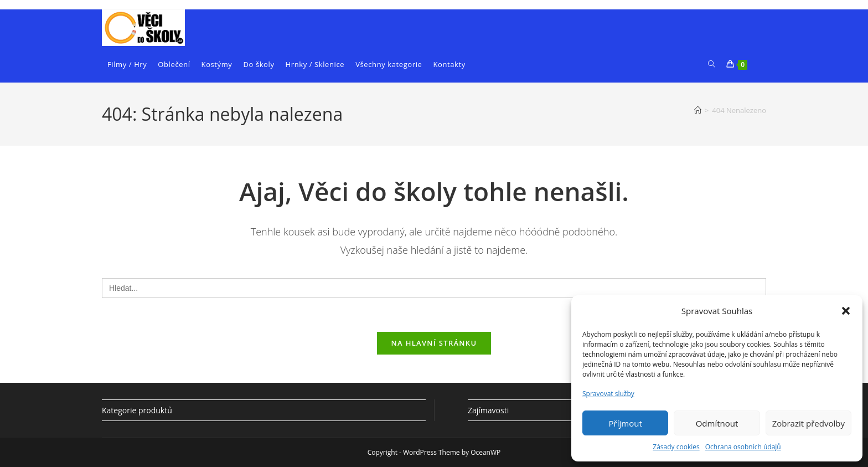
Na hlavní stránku (434, 343)
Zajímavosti (488, 410)
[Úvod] (698, 110)
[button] (846, 311)
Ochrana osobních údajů (743, 447)
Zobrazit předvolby (808, 423)
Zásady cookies (676, 447)
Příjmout (626, 423)
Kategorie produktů (137, 410)
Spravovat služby (608, 394)
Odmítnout (717, 423)
